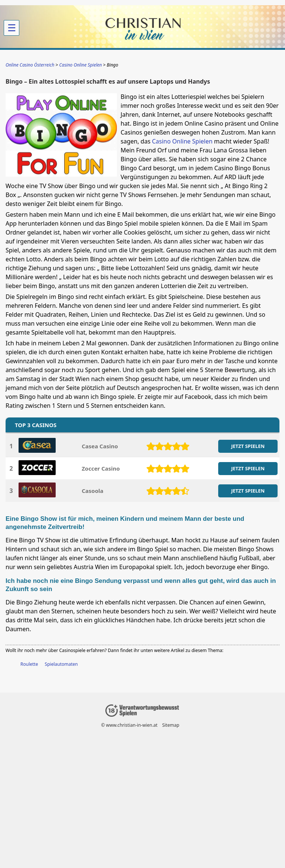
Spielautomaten (61, 664)
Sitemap (171, 725)
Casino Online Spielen (182, 141)
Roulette (29, 664)
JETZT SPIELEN (248, 446)
